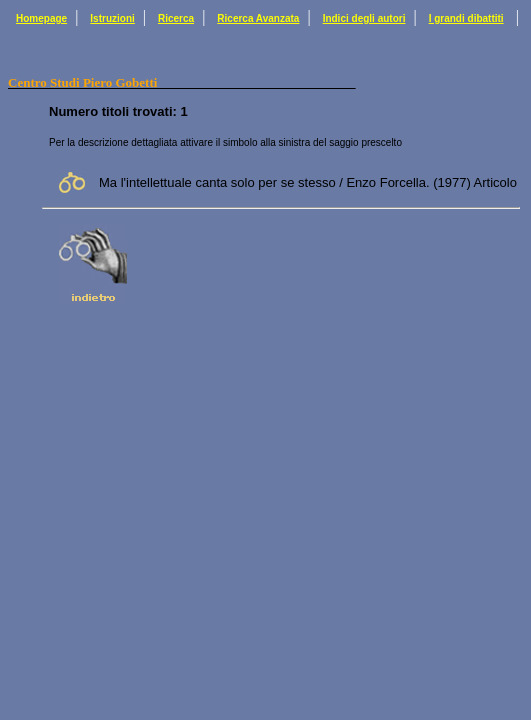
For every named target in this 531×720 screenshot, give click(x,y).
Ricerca (176, 18)
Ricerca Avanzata (258, 18)
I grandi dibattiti (466, 18)
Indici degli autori (364, 18)
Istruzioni (112, 18)
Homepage (41, 18)
